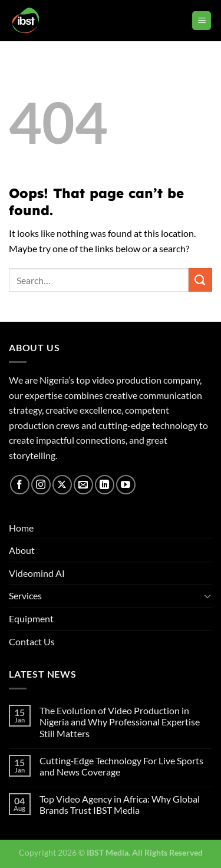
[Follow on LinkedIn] (105, 485)
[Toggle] (207, 596)
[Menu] (202, 21)
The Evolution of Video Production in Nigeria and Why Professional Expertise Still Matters (120, 722)
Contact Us (32, 641)
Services (25, 595)
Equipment (31, 618)
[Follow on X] (62, 485)
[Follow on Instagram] (41, 485)
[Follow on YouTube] (126, 485)
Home (21, 528)
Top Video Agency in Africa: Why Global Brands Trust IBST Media (120, 804)
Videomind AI (37, 573)
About (22, 550)
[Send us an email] (83, 485)
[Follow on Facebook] (20, 485)
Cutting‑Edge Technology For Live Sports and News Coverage (121, 766)
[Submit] (200, 280)
